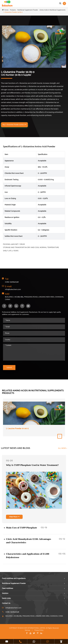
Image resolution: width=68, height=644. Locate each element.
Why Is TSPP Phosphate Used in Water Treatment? (32, 465)
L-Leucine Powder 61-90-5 (17, 429)
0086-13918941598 (12, 282)
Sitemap (27, 630)
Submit (9, 368)
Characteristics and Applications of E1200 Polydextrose (28, 556)
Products (13, 10)
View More (14, 517)
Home (6, 10)
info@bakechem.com (13, 289)
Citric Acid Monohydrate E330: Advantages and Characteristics (28, 541)
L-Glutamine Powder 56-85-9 (13, 12)
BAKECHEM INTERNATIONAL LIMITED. (32, 628)
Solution (5, 593)
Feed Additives (8, 588)
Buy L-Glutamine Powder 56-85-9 (14, 125)
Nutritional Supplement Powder (28, 10)
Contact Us (6, 603)
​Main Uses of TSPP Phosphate (21, 528)
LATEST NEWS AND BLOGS (16, 448)
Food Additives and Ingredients (14, 578)
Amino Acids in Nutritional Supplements (53, 10)
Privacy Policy (39, 630)
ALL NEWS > (63, 448)
